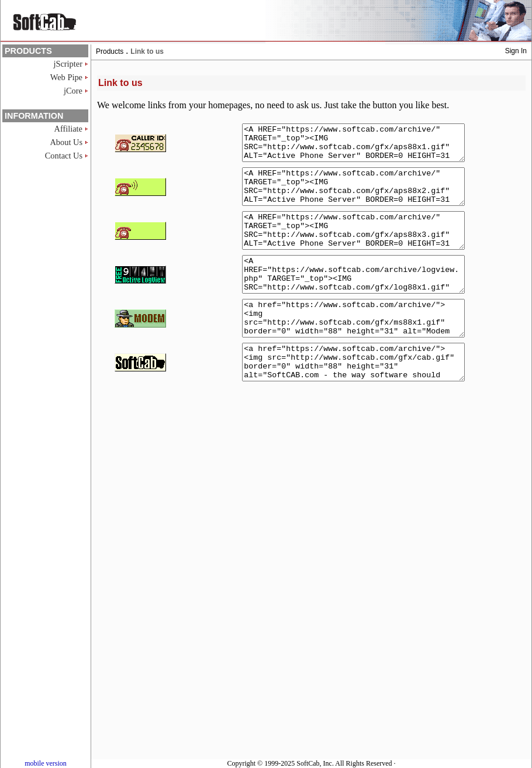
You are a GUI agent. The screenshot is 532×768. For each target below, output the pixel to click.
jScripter (68, 64)
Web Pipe (66, 77)
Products (110, 51)
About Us (66, 142)
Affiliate (68, 129)
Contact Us (64, 156)
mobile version (46, 763)
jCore (73, 91)
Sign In (516, 51)
